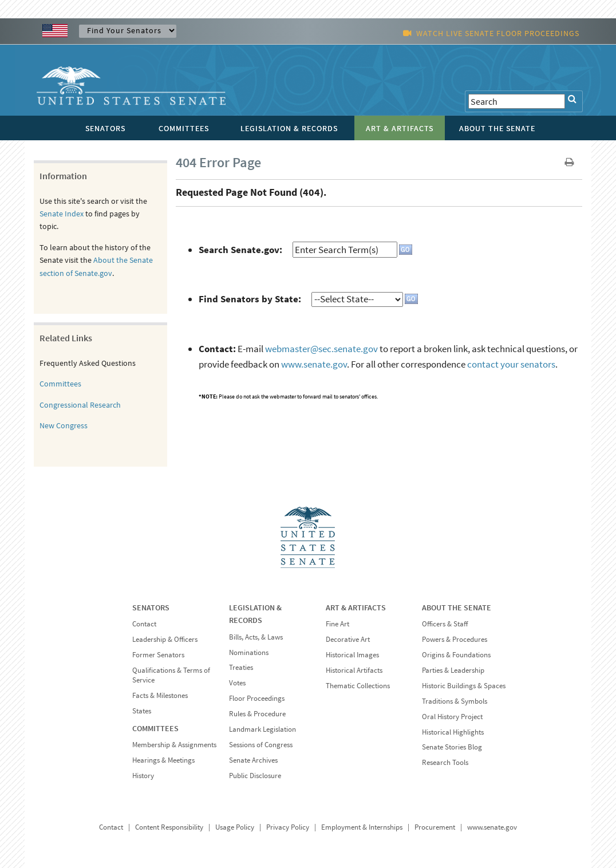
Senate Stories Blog (452, 747)
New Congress (64, 425)
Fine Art (337, 624)
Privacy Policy (288, 827)
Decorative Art (348, 639)
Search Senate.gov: (240, 250)
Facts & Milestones (160, 695)
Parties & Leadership (453, 670)
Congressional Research (80, 405)
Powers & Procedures (455, 639)
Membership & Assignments (174, 745)
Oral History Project (452, 717)
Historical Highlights (453, 732)
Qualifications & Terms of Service (171, 675)
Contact (144, 624)
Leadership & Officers (165, 639)
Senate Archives (253, 760)
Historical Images (352, 655)
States (142, 711)
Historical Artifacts (354, 670)
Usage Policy (235, 827)
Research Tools (445, 762)
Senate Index (62, 214)
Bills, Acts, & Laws (256, 637)
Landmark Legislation (262, 729)
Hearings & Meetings (163, 760)
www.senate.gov (314, 364)
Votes (237, 683)
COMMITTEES (155, 728)
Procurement (435, 827)
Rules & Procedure (257, 714)
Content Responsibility (169, 827)
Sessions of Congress (261, 745)
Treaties (241, 667)
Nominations (249, 652)
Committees (60, 384)
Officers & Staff (445, 624)
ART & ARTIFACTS (356, 607)
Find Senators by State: (250, 299)
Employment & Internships (362, 827)
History (143, 776)
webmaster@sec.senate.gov (321, 349)
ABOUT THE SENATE (457, 607)
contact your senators (511, 364)
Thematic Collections (358, 686)
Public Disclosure (255, 776)
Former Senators (158, 655)
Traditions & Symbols (455, 701)
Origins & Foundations (456, 655)
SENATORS (151, 607)
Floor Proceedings (257, 698)
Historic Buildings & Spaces (464, 686)
